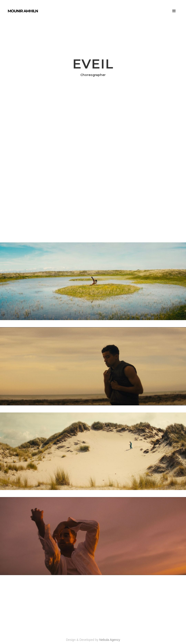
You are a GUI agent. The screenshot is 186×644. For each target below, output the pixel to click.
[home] (23, 11)
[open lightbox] (93, 281)
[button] (174, 11)
